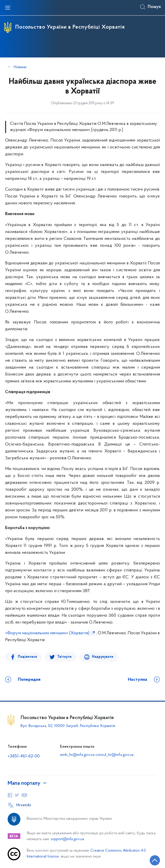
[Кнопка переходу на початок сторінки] (155, 860)
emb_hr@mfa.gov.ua (77, 755)
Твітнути (64, 657)
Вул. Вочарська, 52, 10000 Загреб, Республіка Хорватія (68, 726)
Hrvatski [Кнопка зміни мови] (24, 805)
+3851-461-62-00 (24, 756)
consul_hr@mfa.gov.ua (114, 755)
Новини (20, 67)
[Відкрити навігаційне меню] (8, 8)
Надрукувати (103, 657)
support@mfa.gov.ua (67, 839)
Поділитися (27, 657)
